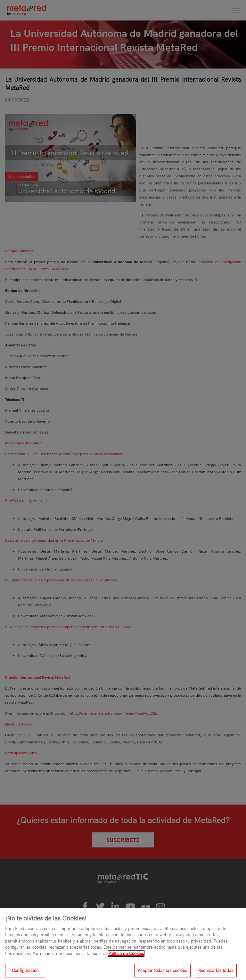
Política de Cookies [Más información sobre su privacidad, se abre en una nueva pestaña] (126, 956)
